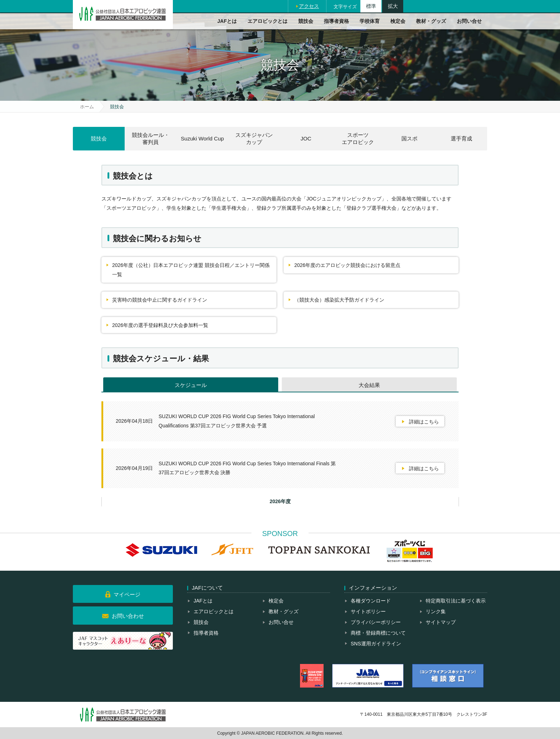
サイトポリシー (368, 611)
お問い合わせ (128, 616)
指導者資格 (336, 21)
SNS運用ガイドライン (376, 644)
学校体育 (370, 21)
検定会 (398, 21)
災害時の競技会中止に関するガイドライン (160, 300)
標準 (371, 6)
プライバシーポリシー (376, 622)
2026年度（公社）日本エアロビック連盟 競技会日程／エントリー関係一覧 (191, 270)
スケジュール (191, 385)
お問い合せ (469, 21)
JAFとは (227, 21)
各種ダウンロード (371, 601)
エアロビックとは (267, 21)
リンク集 (436, 611)
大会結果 (369, 385)
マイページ (127, 594)
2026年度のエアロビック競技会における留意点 (347, 265)
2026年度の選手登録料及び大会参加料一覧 (160, 325)
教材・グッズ (431, 21)
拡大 (393, 6)
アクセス (309, 6)
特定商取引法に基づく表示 (456, 601)
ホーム (87, 107)
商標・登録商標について (378, 633)
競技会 (306, 21)
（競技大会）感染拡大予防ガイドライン (339, 300)
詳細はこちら (424, 422)
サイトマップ (441, 622)
